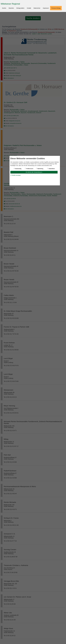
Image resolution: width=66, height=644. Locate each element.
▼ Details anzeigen (16, 175)
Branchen (11, 8)
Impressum (46, 8)
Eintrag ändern (20, 8)
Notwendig (18, 169)
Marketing (40, 169)
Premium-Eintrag (56, 8)
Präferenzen (30, 169)
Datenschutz (37, 8)
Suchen (4, 8)
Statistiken (52, 169)
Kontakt (29, 8)
